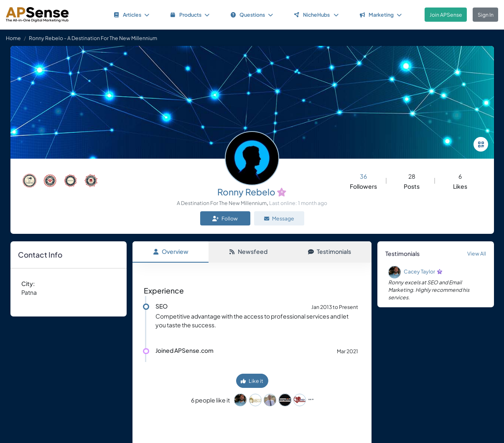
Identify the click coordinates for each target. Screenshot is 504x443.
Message (279, 218)
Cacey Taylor (419, 271)
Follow (225, 218)
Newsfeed (248, 251)
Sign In (486, 15)
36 (363, 176)
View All (477, 253)
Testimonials (330, 251)
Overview (171, 251)
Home (13, 38)
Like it (252, 381)
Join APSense (446, 15)
